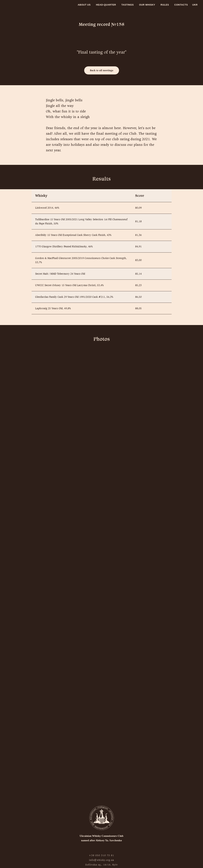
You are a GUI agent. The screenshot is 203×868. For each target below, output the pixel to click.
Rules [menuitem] (165, 5)
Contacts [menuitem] (181, 5)
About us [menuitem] (84, 5)
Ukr (195, 5)
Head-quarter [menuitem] (106, 5)
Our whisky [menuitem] (147, 5)
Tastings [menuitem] (128, 5)
